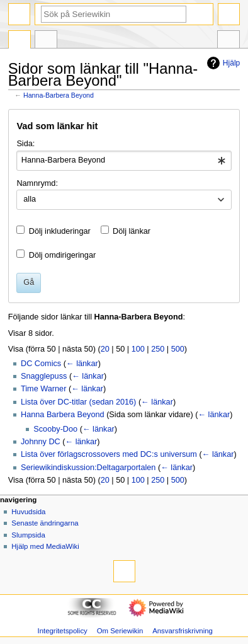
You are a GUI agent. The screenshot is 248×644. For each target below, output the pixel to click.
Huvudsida (28, 512)
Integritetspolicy (62, 631)
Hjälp (222, 63)
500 (178, 349)
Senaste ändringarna (45, 523)
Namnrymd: (37, 183)
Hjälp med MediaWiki (45, 546)
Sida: (25, 144)
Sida (20, 41)
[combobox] (124, 161)
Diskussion (46, 41)
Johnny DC (41, 442)
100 (138, 349)
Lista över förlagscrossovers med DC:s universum (109, 454)
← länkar (82, 364)
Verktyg (228, 41)
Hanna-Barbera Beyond (59, 95)
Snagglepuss (44, 376)
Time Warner (43, 389)
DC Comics (41, 364)
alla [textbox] (30, 199)
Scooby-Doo (55, 429)
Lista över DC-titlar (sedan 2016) (78, 402)
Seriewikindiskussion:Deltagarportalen (88, 468)
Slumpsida (28, 535)
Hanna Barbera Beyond (63, 415)
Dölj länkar (132, 231)
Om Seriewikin (120, 631)
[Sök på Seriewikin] (114, 14)
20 (105, 349)
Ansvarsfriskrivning (183, 631)
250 (158, 349)
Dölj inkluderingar (60, 231)
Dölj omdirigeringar (62, 255)
